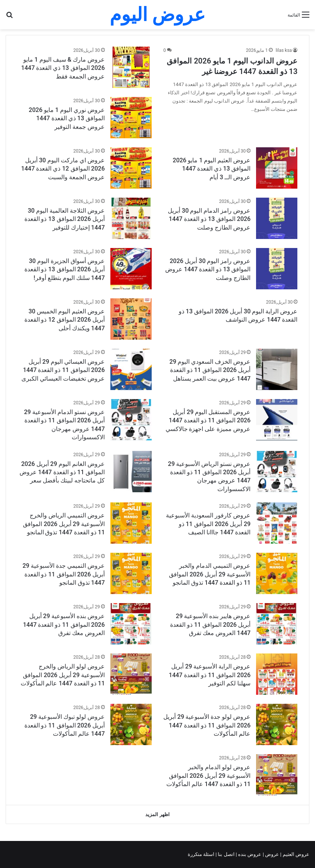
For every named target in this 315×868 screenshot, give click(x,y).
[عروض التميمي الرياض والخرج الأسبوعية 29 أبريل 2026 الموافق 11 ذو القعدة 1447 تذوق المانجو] (131, 523)
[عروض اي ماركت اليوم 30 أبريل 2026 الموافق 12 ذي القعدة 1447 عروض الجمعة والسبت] (131, 168)
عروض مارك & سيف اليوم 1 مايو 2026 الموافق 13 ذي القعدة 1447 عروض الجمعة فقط (63, 68)
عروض (272, 854)
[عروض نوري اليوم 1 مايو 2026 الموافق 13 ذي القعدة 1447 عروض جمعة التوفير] (131, 118)
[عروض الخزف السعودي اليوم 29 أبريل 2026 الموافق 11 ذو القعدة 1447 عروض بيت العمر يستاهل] (277, 369)
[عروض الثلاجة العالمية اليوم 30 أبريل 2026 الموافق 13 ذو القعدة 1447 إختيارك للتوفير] (131, 218)
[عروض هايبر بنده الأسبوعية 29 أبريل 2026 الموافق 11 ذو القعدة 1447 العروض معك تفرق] (277, 624)
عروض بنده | (249, 854)
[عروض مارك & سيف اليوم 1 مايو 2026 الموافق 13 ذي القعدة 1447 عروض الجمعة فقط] (131, 67)
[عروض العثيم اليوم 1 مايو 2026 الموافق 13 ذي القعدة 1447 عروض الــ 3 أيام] (277, 168)
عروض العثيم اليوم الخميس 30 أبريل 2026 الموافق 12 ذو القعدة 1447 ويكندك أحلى (65, 320)
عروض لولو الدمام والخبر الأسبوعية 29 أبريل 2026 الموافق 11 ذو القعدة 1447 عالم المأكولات (208, 776)
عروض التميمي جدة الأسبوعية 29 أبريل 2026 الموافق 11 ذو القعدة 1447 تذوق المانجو (64, 574)
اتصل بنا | (226, 854)
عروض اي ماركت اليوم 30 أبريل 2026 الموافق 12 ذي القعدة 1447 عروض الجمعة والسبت (63, 169)
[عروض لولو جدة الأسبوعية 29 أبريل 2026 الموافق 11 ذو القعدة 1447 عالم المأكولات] (277, 724)
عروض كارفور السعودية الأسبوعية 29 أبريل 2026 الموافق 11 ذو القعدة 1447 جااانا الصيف (208, 524)
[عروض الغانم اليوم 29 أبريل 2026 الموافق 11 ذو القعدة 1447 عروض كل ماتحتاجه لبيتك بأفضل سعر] (131, 472)
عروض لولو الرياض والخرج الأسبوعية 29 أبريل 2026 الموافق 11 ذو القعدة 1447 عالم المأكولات (63, 675)
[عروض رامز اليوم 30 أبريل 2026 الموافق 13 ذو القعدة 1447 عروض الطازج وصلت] (277, 269)
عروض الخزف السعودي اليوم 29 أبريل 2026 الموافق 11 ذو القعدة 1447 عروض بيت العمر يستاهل (210, 370)
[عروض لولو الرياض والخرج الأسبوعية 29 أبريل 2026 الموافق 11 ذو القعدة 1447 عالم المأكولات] (131, 674)
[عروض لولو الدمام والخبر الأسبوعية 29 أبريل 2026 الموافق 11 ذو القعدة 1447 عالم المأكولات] (277, 775)
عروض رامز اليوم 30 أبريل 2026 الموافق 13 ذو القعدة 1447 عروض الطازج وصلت (208, 269)
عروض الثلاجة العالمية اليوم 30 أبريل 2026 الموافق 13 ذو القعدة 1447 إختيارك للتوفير (65, 219)
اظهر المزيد (157, 814)
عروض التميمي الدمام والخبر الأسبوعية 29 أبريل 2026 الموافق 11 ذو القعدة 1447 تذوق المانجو (210, 574)
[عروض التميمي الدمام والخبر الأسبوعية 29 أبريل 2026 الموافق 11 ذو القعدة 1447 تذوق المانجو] (277, 573)
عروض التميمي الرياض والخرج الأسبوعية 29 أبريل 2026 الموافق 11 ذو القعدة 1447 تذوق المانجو (64, 524)
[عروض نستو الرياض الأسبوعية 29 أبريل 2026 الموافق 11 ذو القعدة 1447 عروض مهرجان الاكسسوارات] (277, 472)
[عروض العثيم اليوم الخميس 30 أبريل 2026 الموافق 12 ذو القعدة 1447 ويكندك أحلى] (131, 319)
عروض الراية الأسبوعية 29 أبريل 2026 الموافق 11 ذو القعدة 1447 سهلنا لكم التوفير (210, 675)
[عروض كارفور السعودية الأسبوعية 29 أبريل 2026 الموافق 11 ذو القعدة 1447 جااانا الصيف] (277, 523)
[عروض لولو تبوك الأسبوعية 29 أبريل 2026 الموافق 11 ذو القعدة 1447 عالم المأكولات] (131, 724)
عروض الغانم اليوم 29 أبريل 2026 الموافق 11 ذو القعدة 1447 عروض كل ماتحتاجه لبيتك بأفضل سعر (62, 472)
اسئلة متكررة (202, 854)
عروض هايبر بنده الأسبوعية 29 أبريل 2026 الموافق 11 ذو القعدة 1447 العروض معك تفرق (210, 625)
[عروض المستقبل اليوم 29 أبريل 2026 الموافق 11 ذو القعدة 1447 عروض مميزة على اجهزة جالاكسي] (277, 420)
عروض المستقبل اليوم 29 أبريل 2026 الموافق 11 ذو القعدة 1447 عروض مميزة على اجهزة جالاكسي (208, 420)
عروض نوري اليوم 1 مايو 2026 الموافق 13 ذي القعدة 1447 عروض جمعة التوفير (67, 118)
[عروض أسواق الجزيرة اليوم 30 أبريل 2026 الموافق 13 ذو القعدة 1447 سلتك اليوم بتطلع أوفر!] (131, 269)
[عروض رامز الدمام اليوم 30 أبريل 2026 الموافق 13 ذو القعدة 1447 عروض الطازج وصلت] (277, 218)
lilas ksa (284, 50)
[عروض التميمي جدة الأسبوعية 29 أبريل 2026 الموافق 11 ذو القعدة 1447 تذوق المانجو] (131, 573)
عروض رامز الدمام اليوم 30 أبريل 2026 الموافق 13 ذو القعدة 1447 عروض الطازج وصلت (209, 219)
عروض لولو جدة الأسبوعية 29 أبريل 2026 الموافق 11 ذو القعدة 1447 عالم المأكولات (207, 725)
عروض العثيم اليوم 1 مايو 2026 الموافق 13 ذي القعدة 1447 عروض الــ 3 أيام (212, 169)
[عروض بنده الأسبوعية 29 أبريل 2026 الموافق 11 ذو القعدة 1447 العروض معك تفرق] (131, 624)
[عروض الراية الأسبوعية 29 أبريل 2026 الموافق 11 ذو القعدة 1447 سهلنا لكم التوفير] (277, 674)
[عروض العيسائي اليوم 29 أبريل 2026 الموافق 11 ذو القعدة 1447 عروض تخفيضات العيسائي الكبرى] (131, 369)
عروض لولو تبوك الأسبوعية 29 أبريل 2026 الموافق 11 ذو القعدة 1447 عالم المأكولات (65, 725)
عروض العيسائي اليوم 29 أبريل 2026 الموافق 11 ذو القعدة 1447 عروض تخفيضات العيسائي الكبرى (63, 370)
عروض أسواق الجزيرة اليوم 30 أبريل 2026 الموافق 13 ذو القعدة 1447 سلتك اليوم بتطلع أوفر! (65, 269)
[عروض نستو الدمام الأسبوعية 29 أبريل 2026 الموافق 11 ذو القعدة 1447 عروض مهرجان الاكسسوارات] (131, 420)
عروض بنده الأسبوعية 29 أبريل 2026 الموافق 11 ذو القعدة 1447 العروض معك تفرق (64, 625)
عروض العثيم (295, 854)
